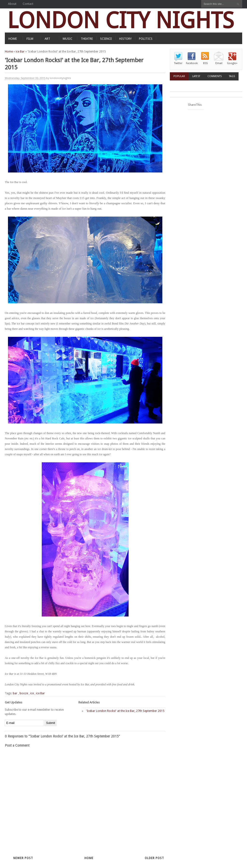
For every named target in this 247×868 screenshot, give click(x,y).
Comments (215, 76)
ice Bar (20, 52)
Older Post (154, 858)
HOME (13, 39)
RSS (205, 63)
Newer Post (23, 858)
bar (15, 693)
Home (9, 52)
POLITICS (146, 39)
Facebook (192, 63)
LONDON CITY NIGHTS (121, 20)
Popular (179, 76)
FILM (30, 39)
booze (24, 693)
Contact (28, 4)
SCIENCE (106, 39)
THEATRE (87, 39)
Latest (196, 76)
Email (219, 63)
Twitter (178, 63)
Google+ (232, 63)
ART (47, 39)
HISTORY (125, 39)
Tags (232, 76)
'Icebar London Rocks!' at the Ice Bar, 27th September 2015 (125, 711)
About (12, 4)
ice (32, 693)
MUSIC (68, 39)
